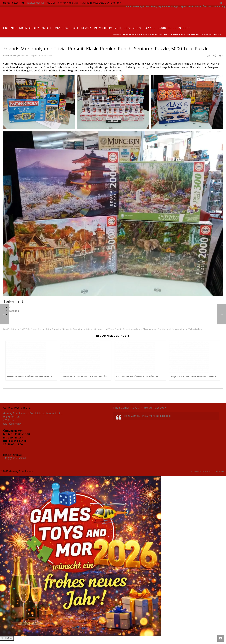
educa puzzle (79, 329)
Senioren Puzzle (180, 329)
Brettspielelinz (44, 329)
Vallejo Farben (195, 329)
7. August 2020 (36, 56)
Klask (154, 329)
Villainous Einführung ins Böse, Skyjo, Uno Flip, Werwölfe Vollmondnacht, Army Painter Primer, (141, 377)
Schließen (7, 638)
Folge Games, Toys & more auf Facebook (140, 408)
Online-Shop (219, 6)
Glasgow (147, 329)
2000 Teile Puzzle (11, 329)
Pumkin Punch (164, 329)
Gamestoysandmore (132, 329)
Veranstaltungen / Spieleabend (178, 6)
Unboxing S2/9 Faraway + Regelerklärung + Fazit (86, 377)
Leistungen (139, 6)
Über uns (207, 6)
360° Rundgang (153, 6)
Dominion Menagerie (62, 329)
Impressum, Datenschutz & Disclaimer (207, 471)
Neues (198, 6)
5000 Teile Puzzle (28, 329)
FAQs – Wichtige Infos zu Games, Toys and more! (195, 377)
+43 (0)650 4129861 (35, 3)
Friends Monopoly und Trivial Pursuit (104, 329)
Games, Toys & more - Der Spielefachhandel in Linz (33, 413)
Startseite (116, 34)
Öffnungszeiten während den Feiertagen (32, 377)
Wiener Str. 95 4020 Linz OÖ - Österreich (12, 420)
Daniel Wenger (13, 56)
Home (129, 6)
